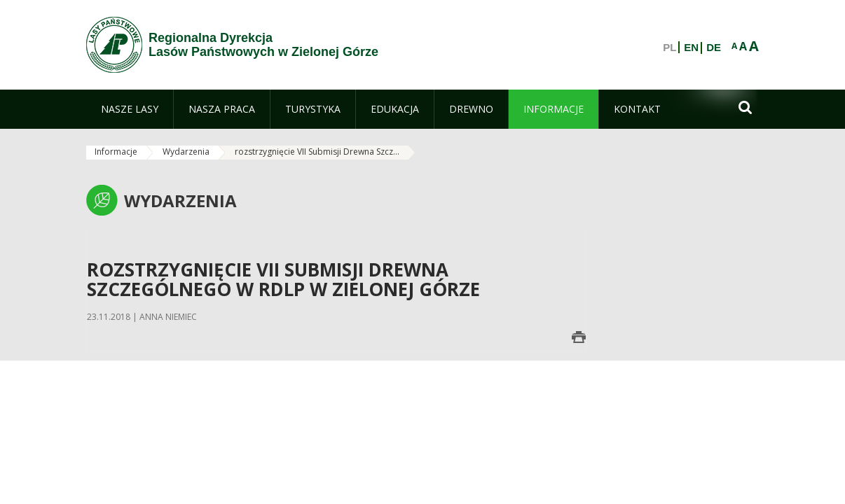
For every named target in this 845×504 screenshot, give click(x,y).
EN (691, 48)
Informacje (116, 152)
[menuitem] (130, 109)
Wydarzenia (186, 152)
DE (714, 48)
